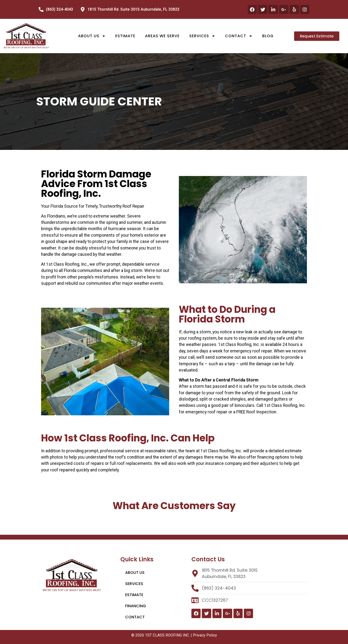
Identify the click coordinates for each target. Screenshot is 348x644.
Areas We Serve (162, 36)
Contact (239, 36)
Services (202, 36)
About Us (92, 36)
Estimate (125, 36)
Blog (268, 36)
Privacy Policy (205, 635)
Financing (136, 606)
